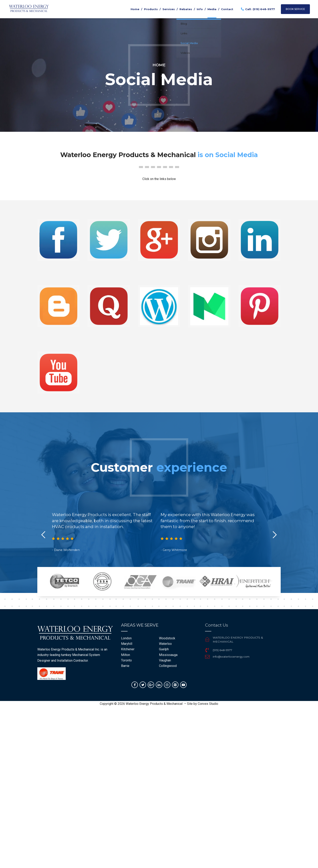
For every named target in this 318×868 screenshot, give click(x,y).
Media (212, 9)
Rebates (186, 9)
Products (151, 9)
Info (200, 9)
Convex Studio (208, 704)
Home (135, 9)
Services (169, 9)
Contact (227, 9)
